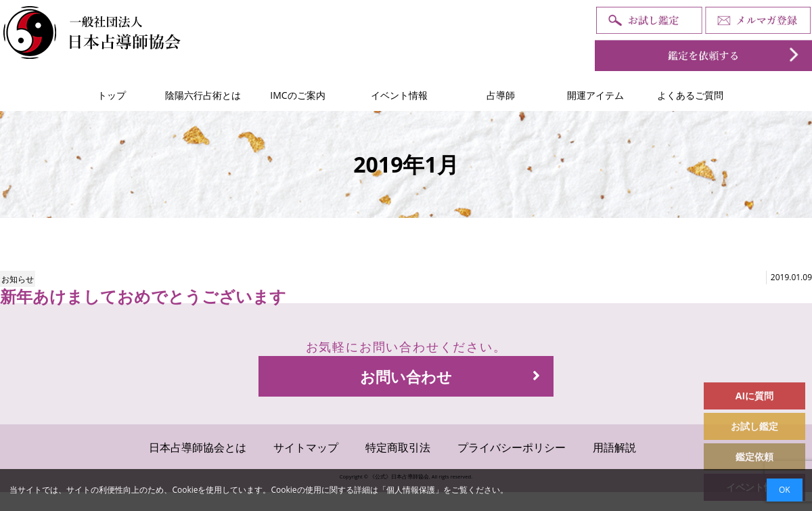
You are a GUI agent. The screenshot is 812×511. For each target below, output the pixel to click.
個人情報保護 (411, 490)
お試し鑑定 (754, 426)
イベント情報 (399, 95)
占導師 (501, 95)
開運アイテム (595, 95)
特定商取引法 (398, 447)
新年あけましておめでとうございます (143, 296)
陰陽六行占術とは (203, 95)
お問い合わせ (450, 376)
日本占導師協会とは (198, 447)
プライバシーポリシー (512, 447)
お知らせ (18, 279)
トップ (112, 95)
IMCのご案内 (297, 95)
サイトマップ (306, 447)
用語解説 (614, 447)
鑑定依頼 (754, 457)
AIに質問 (754, 396)
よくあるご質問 (690, 95)
